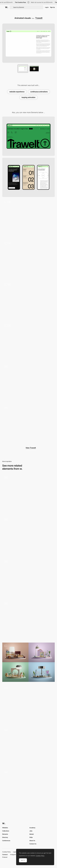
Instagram (13, 854)
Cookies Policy (7, 852)
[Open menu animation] (28, 789)
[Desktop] (28, 136)
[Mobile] (28, 177)
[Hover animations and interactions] (28, 260)
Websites (5, 828)
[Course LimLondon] (28, 620)
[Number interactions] (28, 342)
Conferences (6, 841)
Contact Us (33, 844)
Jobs (31, 831)
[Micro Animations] (28, 494)
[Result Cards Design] (28, 536)
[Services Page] (28, 578)
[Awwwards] (7, 7)
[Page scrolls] (28, 301)
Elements (5, 834)
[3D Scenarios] (28, 662)
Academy (32, 828)
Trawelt (39, 18)
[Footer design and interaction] (28, 383)
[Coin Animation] (28, 704)
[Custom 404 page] (28, 424)
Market (32, 834)
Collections (6, 831)
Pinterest (5, 857)
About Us (32, 841)
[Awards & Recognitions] (28, 746)
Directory (5, 837)
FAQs (31, 837)
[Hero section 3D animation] (28, 219)
